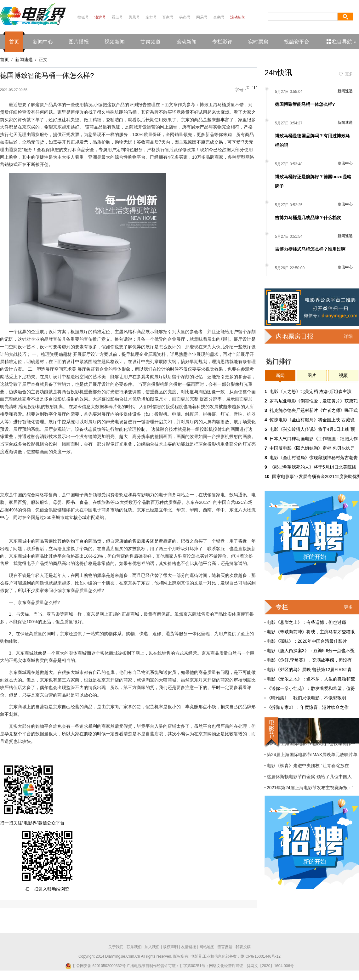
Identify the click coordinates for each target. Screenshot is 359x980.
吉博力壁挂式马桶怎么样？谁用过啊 (310, 249)
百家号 (168, 17)
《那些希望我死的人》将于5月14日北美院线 (313, 467)
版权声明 (170, 947)
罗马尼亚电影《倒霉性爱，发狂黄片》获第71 (314, 401)
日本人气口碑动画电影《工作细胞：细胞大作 (314, 439)
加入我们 (152, 947)
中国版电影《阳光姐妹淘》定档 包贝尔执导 (312, 448)
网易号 (202, 17)
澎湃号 (100, 17)
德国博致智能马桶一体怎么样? (305, 104)
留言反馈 (225, 947)
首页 (14, 42)
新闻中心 (43, 42)
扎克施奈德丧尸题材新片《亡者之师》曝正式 (314, 410)
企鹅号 (219, 17)
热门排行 (279, 362)
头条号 (185, 17)
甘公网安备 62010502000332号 (95, 966)
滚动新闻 (238, 17)
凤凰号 (134, 17)
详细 (348, 336)
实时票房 (258, 42)
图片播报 (79, 42)
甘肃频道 (151, 42)
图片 (312, 375)
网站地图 (207, 947)
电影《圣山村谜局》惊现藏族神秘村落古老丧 (314, 458)
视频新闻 (115, 42)
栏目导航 (342, 42)
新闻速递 (24, 60)
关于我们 (116, 947)
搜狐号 (83, 17)
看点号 (117, 17)
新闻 (280, 375)
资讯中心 (345, 163)
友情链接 (189, 947)
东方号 (151, 17)
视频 (343, 375)
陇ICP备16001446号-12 (261, 956)
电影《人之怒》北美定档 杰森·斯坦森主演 (311, 391)
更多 (349, 74)
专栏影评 (222, 42)
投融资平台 (297, 42)
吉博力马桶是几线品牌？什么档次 (308, 218)
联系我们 (134, 947)
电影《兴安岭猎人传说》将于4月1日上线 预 (312, 429)
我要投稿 (243, 947)
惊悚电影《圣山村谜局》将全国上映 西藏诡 (312, 420)
